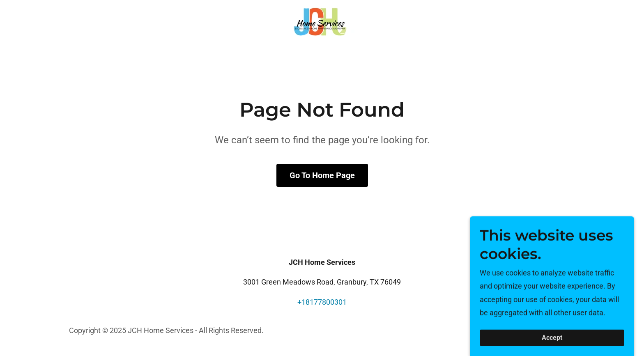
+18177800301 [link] (322, 302)
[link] (322, 21)
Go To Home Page (322, 175)
